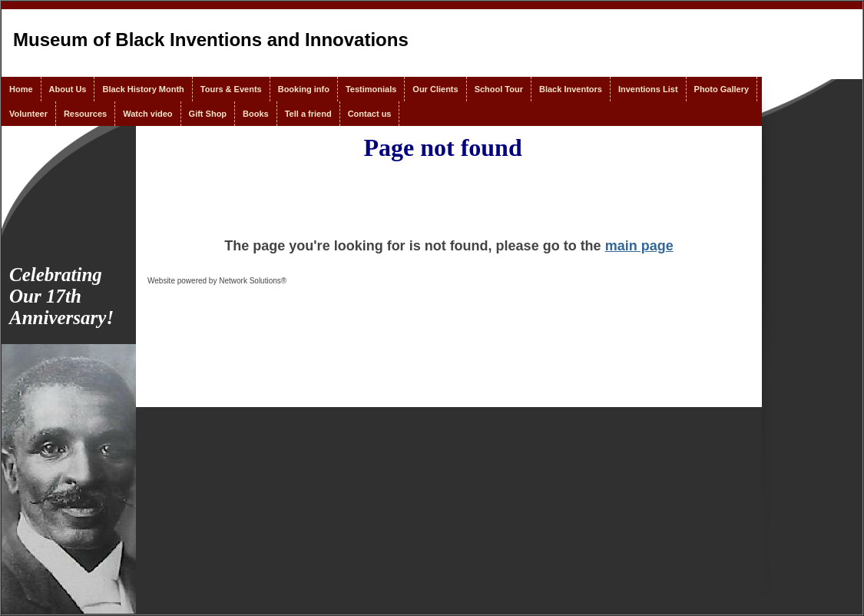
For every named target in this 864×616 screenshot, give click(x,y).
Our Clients (435, 89)
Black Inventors (571, 89)
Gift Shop (208, 114)
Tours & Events (231, 89)
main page (639, 246)
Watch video (147, 114)
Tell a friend (308, 114)
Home (21, 89)
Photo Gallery (722, 89)
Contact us (370, 114)
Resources (85, 114)
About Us (68, 89)
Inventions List (648, 89)
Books (256, 114)
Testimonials (371, 89)
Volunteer (28, 114)
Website (161, 281)
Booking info (304, 89)
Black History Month (143, 89)
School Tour (499, 89)
